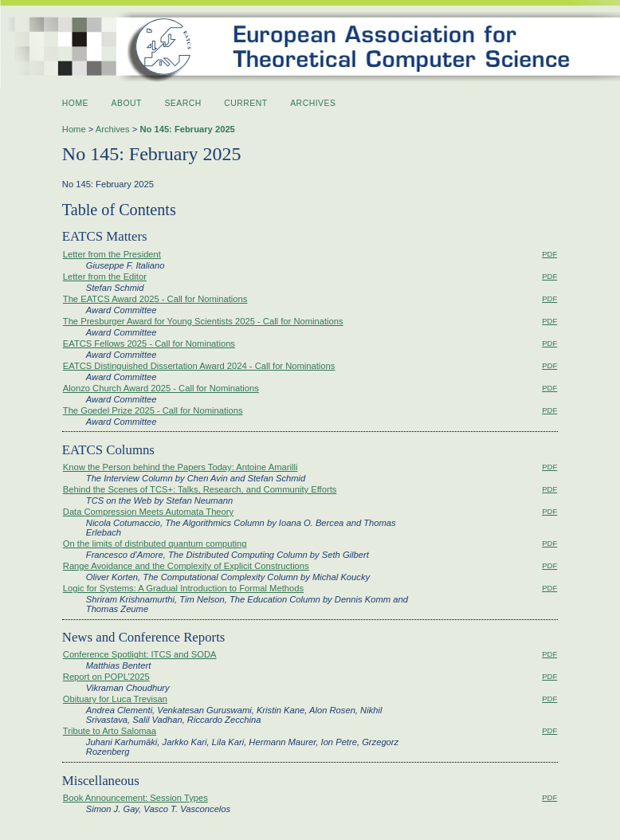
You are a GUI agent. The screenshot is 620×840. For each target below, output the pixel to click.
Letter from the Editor (105, 277)
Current (245, 103)
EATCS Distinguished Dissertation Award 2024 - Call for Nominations (199, 366)
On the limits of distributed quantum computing (155, 544)
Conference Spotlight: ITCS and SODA (140, 654)
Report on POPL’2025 (106, 677)
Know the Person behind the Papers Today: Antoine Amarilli (181, 467)
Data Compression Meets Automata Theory (148, 512)
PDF (549, 254)
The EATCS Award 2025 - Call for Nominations (155, 299)
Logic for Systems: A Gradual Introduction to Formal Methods (183, 588)
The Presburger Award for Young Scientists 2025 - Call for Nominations (203, 321)
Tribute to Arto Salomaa (110, 731)
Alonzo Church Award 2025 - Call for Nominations (161, 388)
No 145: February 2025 (187, 129)
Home (75, 103)
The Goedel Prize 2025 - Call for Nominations (153, 410)
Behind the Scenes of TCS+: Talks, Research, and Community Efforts (200, 489)
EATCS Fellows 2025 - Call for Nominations (149, 343)
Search (182, 103)
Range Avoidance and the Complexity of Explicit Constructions (186, 566)
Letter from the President (112, 254)
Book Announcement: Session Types (135, 798)
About (127, 103)
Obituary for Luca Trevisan (115, 699)
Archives (313, 103)
